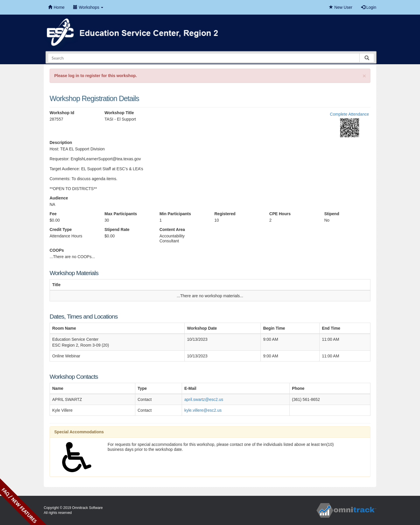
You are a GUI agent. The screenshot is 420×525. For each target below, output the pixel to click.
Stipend (332, 214)
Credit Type (61, 230)
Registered (225, 214)
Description (61, 142)
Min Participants (175, 214)
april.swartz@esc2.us (204, 399)
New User (341, 7)
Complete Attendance (349, 114)
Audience (59, 198)
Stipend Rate (117, 230)
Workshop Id (62, 113)
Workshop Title (119, 113)
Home (56, 7)
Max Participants (121, 214)
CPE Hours (280, 214)
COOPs (57, 250)
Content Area (172, 230)
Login (369, 7)
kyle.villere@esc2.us (203, 410)
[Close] (364, 76)
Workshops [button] (88, 7)
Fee (53, 214)
